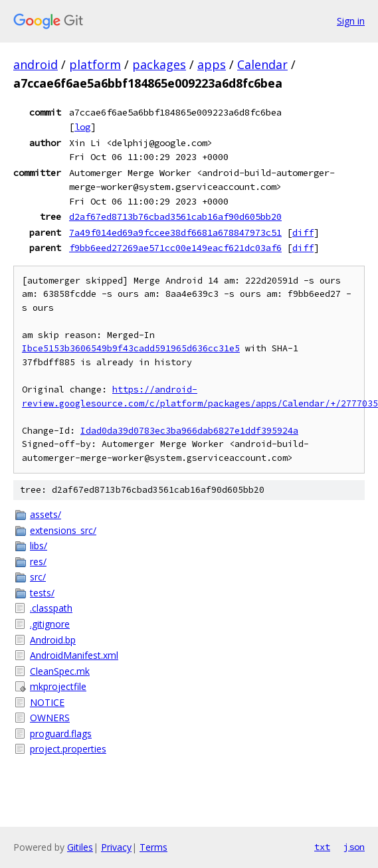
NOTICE (47, 702)
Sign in (351, 21)
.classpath (51, 608)
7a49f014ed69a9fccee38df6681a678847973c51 (175, 232)
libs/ (39, 546)
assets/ (46, 514)
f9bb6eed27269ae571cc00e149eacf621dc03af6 (175, 248)
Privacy (116, 847)
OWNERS (50, 718)
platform (95, 64)
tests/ (42, 593)
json (354, 847)
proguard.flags (61, 734)
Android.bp (53, 640)
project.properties (68, 749)
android (36, 64)
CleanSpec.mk (60, 671)
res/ (38, 562)
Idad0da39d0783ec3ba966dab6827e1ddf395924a (189, 431)
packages (159, 64)
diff (303, 232)
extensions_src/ (63, 530)
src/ (38, 577)
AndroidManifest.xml (74, 655)
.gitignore (50, 624)
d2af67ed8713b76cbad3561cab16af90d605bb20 (175, 217)
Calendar (262, 64)
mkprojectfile (58, 686)
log (82, 127)
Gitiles (80, 847)
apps (212, 64)
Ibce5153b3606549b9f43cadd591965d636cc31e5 (131, 348)
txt (322, 847)
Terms (153, 847)
